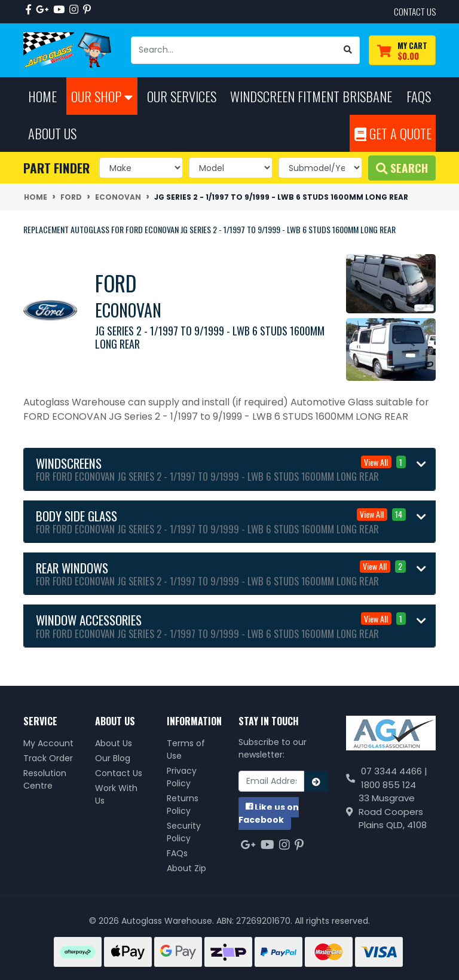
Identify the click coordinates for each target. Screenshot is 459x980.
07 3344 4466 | (394, 771)
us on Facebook (269, 813)
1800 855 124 (388, 785)
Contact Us (119, 773)
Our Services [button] (182, 96)
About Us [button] (52, 133)
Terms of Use (186, 749)
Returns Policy (183, 805)
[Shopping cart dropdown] (402, 51)
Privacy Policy (182, 777)
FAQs (177, 853)
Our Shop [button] (102, 96)
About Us (114, 743)
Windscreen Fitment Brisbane (311, 96)
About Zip (186, 868)
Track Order (48, 758)
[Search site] (348, 50)
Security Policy (184, 832)
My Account (48, 743)
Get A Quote (393, 133)
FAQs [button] (419, 96)
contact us (415, 11)
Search (402, 168)
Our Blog (113, 758)
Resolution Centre (45, 779)
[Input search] (234, 50)
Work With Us (116, 794)
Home (42, 96)
